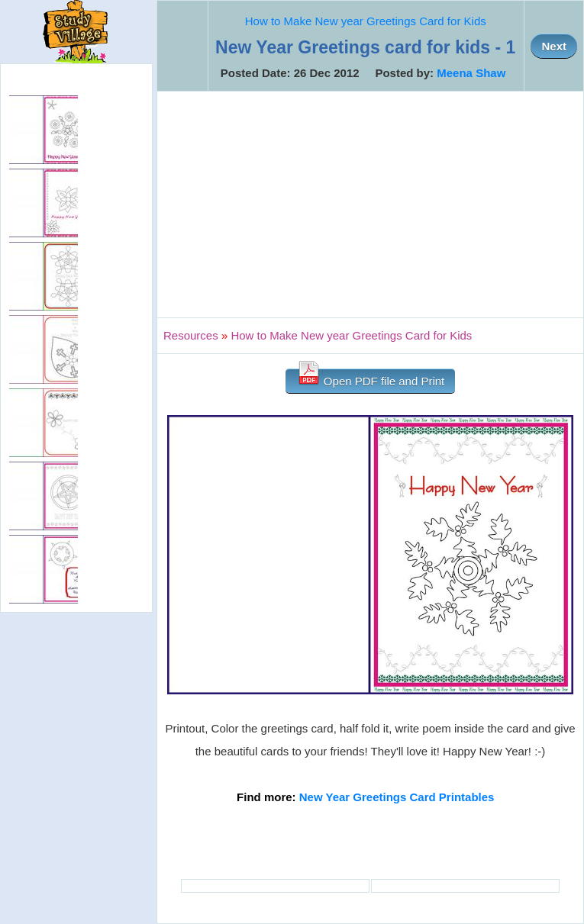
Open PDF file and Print (371, 378)
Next (554, 46)
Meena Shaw (471, 73)
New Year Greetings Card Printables (397, 797)
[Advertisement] (370, 204)
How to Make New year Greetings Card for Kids (366, 21)
